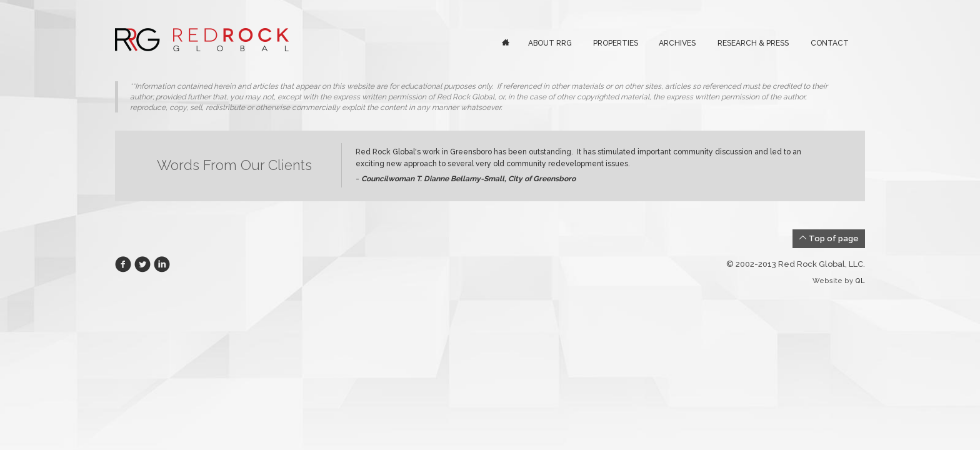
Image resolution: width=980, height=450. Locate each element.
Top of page (829, 238)
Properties (616, 43)
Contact (830, 43)
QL (860, 281)
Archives (677, 43)
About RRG (550, 43)
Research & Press (753, 43)
